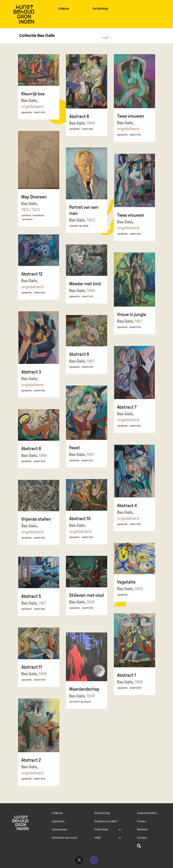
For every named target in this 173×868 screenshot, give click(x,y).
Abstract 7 (127, 407)
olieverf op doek (79, 226)
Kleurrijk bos (33, 94)
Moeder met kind (85, 284)
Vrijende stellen (36, 519)
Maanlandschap (84, 689)
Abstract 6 (31, 449)
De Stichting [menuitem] (100, 9)
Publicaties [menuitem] (101, 830)
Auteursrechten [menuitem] (147, 813)
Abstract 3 (31, 372)
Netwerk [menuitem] (142, 830)
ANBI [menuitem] (97, 838)
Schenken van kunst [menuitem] (65, 838)
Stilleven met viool (87, 595)
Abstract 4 (127, 506)
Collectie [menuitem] (63, 9)
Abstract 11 (32, 667)
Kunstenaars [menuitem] (60, 830)
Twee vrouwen (131, 116)
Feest (75, 448)
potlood (26, 215)
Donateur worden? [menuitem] (106, 821)
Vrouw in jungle (132, 314)
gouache (27, 112)
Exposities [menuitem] (58, 821)
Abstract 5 (31, 596)
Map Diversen (34, 197)
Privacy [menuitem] (141, 821)
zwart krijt (39, 112)
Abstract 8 (79, 116)
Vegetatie (126, 582)
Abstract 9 (79, 354)
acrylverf (27, 219)
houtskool (38, 215)
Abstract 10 (80, 519)
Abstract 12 (32, 274)
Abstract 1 (127, 675)
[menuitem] (150, 846)
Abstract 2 (31, 760)
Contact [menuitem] (142, 838)
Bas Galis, (32, 103)
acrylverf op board (80, 702)
